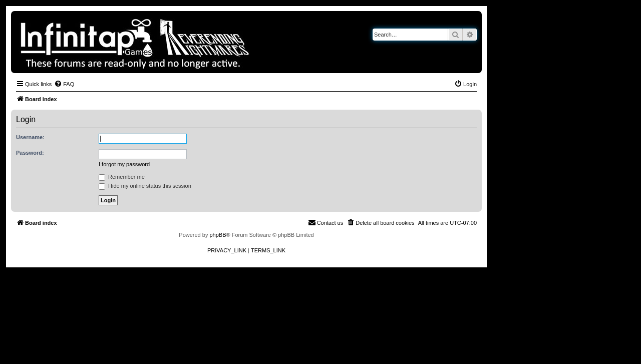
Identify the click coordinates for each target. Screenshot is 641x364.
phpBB (218, 235)
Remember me (122, 177)
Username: (30, 137)
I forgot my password (124, 164)
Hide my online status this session (145, 186)
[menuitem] (64, 84)
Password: (30, 153)
